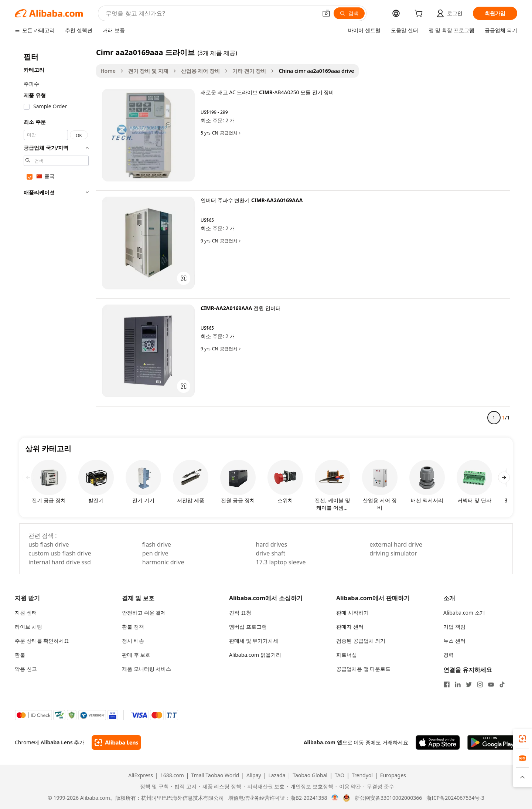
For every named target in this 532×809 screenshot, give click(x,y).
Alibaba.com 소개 (464, 613)
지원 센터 (26, 613)
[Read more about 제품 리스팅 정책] (220, 786)
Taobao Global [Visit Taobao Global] (310, 775)
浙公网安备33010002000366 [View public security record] (388, 798)
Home (108, 71)
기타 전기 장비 (249, 71)
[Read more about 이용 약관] (348, 786)
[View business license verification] (335, 798)
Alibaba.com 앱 (323, 742)
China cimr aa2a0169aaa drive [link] (316, 71)
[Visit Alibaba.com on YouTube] (491, 684)
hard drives (272, 544)
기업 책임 (454, 627)
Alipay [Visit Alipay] (254, 775)
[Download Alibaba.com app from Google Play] (492, 742)
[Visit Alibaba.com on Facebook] (447, 684)
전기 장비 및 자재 (148, 71)
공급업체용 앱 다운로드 (363, 669)
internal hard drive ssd (60, 562)
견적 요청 (240, 613)
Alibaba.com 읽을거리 (255, 655)
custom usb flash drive (60, 553)
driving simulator (393, 553)
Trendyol (362, 775)
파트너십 (347, 655)
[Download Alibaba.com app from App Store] (438, 742)
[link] (522, 739)
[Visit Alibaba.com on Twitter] (469, 684)
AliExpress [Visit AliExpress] (141, 775)
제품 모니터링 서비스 (146, 669)
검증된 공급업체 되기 (361, 641)
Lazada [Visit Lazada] (277, 775)
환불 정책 (133, 627)
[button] (326, 13)
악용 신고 (26, 669)
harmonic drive (163, 562)
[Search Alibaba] (211, 13)
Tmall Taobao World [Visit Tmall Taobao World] (215, 775)
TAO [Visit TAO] (340, 775)
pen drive (155, 553)
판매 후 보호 (136, 655)
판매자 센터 (350, 627)
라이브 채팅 (28, 627)
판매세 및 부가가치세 (254, 641)
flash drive (157, 544)
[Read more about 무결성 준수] (378, 786)
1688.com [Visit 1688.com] (172, 775)
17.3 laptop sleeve (281, 562)
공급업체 (231, 133)
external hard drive (396, 544)
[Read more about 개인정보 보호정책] (310, 786)
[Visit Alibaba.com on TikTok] (502, 684)
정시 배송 (133, 641)
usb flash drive (49, 544)
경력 (449, 655)
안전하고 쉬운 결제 (144, 613)
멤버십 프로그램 (248, 627)
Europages (393, 775)
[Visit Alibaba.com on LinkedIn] (458, 684)
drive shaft (271, 553)
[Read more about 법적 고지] (184, 786)
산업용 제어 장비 (200, 71)
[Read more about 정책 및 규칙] (153, 786)
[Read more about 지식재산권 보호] (264, 786)
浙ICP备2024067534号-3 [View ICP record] (455, 798)
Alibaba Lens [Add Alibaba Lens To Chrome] (57, 742)
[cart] (420, 14)
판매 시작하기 (352, 613)
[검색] (349, 13)
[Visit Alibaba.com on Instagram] (480, 684)
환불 (20, 655)
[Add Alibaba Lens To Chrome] (116, 742)
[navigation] (56, 238)
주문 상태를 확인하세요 (42, 641)
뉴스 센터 (454, 641)
